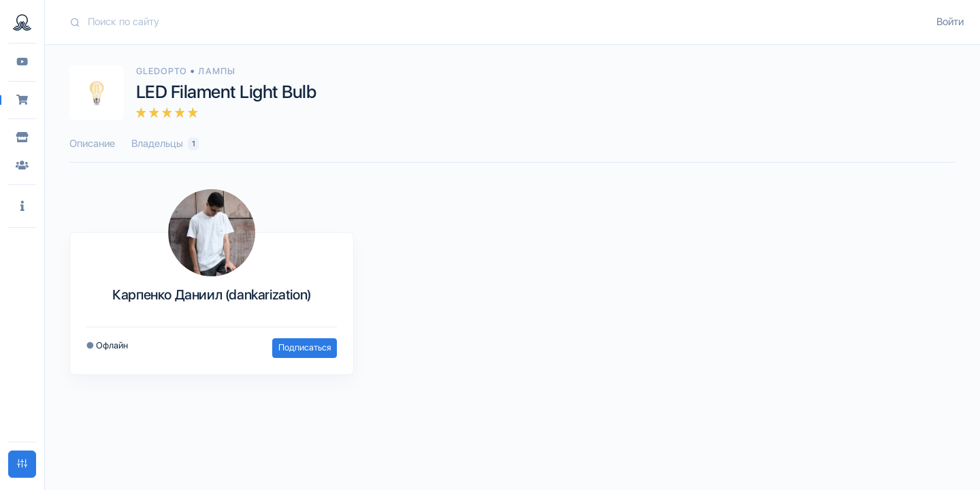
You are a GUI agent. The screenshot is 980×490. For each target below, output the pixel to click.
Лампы (216, 71)
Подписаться (305, 347)
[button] (22, 207)
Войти (950, 22)
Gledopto (163, 71)
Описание (92, 144)
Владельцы (165, 144)
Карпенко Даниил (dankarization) (212, 295)
